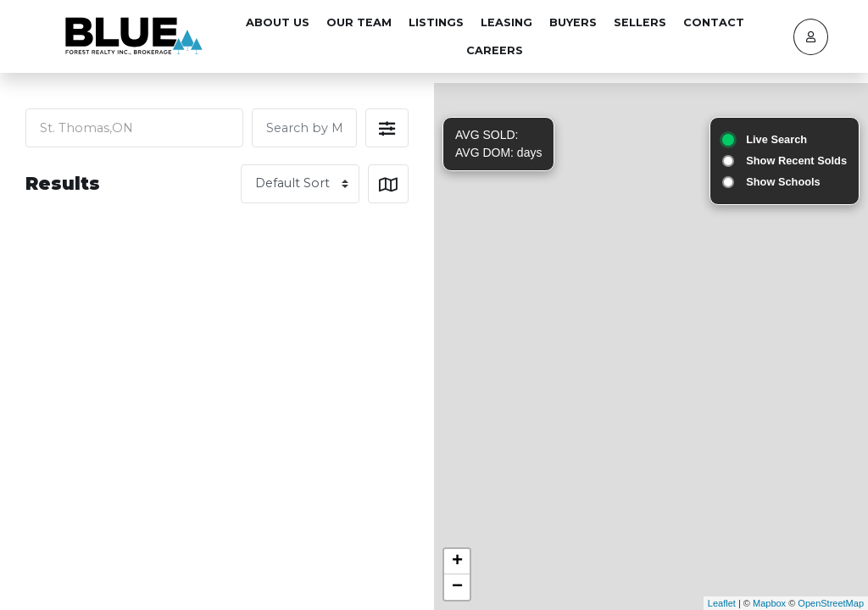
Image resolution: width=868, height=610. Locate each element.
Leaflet (722, 603)
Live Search (776, 139)
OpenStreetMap (831, 603)
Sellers (640, 22)
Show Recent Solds (796, 161)
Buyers (573, 22)
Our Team (359, 22)
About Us (278, 22)
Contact (714, 22)
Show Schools (783, 182)
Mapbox (769, 603)
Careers (495, 50)
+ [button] (457, 562)
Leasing (506, 22)
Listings (436, 22)
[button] (387, 128)
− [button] (457, 587)
